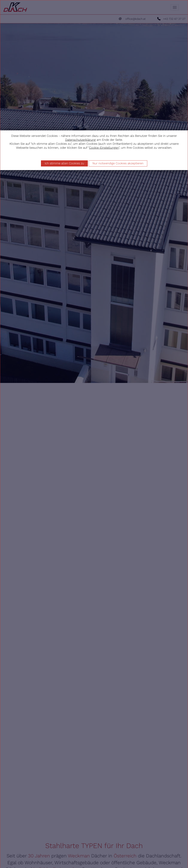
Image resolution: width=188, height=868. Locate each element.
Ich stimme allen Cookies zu (64, 163)
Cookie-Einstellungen (104, 148)
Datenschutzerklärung (80, 140)
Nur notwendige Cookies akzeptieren (118, 163)
